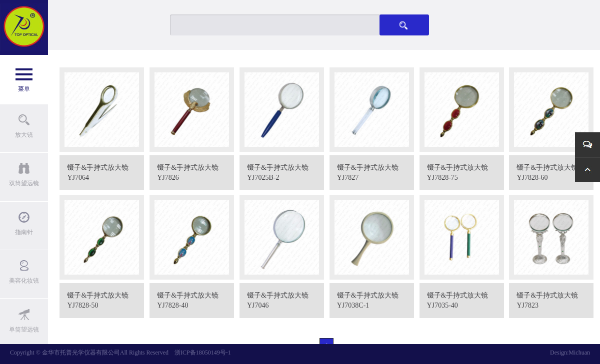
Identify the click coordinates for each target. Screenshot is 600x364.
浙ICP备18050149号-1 (203, 353)
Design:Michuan (570, 353)
